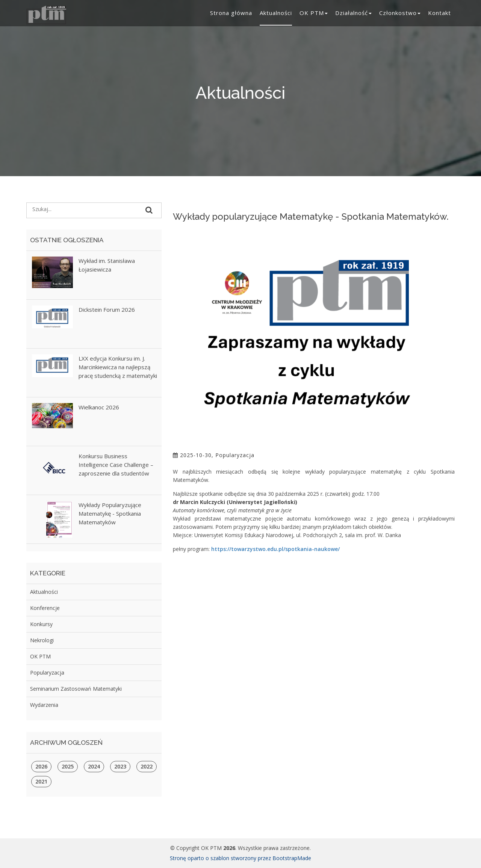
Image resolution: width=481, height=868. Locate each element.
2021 (41, 781)
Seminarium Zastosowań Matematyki (76, 689)
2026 (41, 766)
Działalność (353, 13)
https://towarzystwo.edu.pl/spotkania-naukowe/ (275, 549)
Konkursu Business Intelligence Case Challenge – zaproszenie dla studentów (116, 465)
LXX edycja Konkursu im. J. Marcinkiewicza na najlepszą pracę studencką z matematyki (118, 367)
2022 (147, 766)
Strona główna (231, 13)
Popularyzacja (47, 673)
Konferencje (45, 608)
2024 (94, 766)
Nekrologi (42, 640)
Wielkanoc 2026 (99, 407)
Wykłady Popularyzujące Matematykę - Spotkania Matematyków (110, 513)
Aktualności (276, 13)
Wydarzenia (44, 705)
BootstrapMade (292, 858)
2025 (68, 766)
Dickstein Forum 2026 (107, 309)
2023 (120, 766)
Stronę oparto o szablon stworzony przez (221, 858)
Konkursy (41, 624)
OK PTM (314, 13)
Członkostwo (400, 13)
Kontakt (439, 13)
